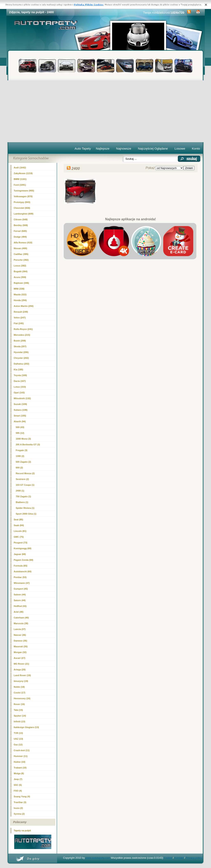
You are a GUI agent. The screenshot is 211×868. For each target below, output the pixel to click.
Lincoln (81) (20, 531)
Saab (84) (19, 525)
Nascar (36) (20, 635)
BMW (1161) (20, 179)
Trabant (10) (20, 768)
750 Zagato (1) (23, 496)
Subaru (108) (21, 410)
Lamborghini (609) (24, 214)
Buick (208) (20, 341)
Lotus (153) (20, 387)
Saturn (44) (20, 600)
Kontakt (179, 858)
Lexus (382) (20, 266)
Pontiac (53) (20, 577)
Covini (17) (20, 693)
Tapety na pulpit (22, 830)
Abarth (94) (20, 421)
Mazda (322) (20, 294)
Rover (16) (19, 704)
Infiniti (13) (20, 721)
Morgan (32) (20, 652)
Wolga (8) (19, 773)
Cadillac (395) (21, 254)
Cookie (168, 858)
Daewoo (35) (21, 641)
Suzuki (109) (20, 404)
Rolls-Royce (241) (23, 329)
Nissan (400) (21, 248)
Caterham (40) (21, 618)
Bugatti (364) (21, 271)
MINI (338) (19, 289)
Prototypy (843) (22, 202)
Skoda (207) (20, 346)
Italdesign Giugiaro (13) (26, 727)
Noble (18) (19, 687)
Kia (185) (19, 369)
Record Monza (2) (25, 473)
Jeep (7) (18, 779)
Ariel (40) (19, 612)
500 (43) (20, 427)
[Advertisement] (106, 111)
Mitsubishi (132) (22, 398)
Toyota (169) (20, 375)
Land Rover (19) (22, 675)
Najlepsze (103, 148)
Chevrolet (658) (22, 208)
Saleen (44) (20, 595)
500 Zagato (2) (23, 462)
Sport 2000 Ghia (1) (26, 514)
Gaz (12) (18, 745)
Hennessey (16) (22, 698)
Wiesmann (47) (22, 583)
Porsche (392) (21, 260)
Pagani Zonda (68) (24, 560)
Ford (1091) (20, 185)
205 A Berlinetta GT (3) (28, 445)
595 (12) (20, 433)
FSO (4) (18, 791)
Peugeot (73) (21, 543)
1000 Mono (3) (23, 439)
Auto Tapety (83, 148)
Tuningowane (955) (24, 191)
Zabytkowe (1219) (23, 173)
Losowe (180, 148)
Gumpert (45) (21, 589)
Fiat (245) (19, 323)
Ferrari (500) (20, 231)
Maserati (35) (21, 646)
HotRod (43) (20, 606)
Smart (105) (20, 416)
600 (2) (19, 468)
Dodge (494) (20, 237)
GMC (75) (19, 537)
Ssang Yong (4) (22, 796)
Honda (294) (20, 300)
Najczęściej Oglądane (153, 148)
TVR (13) (18, 733)
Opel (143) (19, 393)
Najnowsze (124, 148)
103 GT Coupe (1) (25, 485)
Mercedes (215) (22, 335)
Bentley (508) (21, 225)
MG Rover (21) (22, 664)
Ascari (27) (20, 658)
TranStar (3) (20, 802)
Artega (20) (20, 670)
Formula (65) (21, 566)
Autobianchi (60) (23, 571)
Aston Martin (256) (24, 306)
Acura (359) (20, 277)
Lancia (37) (20, 629)
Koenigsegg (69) (23, 548)
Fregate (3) (22, 450)
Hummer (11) (21, 756)
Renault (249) (21, 312)
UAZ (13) (18, 739)
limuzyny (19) (21, 681)
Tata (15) (18, 710)
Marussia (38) (21, 623)
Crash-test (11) (22, 750)
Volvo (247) (20, 318)
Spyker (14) (20, 716)
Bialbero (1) (22, 502)
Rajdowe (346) (21, 283)
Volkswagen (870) (23, 196)
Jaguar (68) (20, 554)
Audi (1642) (20, 168)
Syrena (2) (19, 814)
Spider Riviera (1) (25, 508)
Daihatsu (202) (22, 364)
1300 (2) (20, 456)
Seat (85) (19, 520)
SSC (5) (18, 785)
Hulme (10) (20, 762)
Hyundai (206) (21, 352)
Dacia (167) (20, 381)
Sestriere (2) (22, 479)
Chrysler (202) (21, 358)
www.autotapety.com (98, 858)
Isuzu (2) (18, 808)
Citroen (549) (21, 219)
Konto (196, 148)
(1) (20, 491)
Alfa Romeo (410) (23, 243)
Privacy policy (194, 858)
